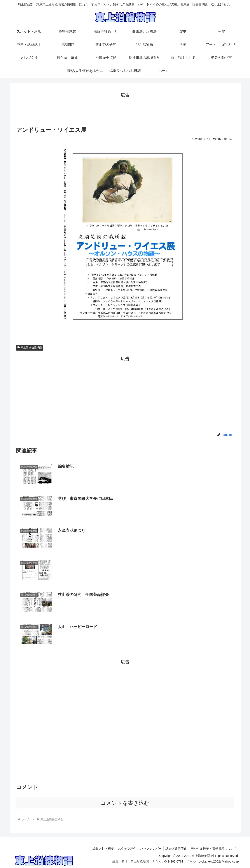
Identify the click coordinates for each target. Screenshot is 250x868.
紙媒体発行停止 (175, 849)
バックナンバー (149, 849)
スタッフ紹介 (125, 849)
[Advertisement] (125, 109)
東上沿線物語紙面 (30, 348)
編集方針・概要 (100, 849)
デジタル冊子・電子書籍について (213, 849)
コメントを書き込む (125, 803)
